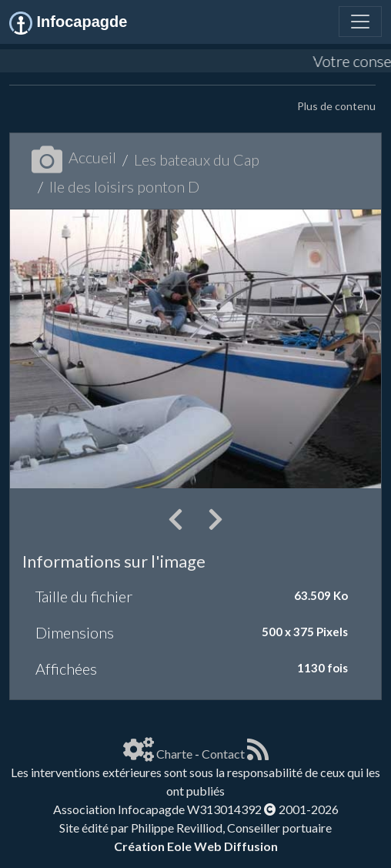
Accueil (74, 157)
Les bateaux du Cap (197, 159)
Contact (223, 754)
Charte (174, 754)
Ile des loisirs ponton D (124, 186)
